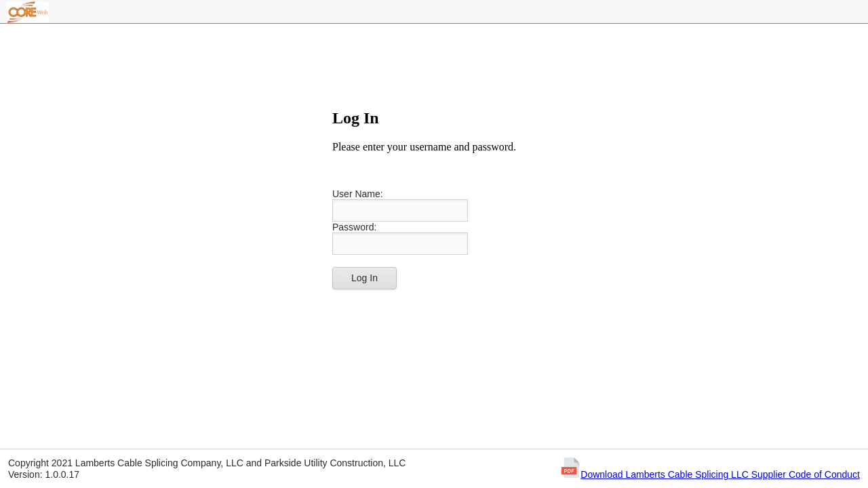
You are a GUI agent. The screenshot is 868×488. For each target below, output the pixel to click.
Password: (354, 227)
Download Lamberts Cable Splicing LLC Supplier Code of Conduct (720, 474)
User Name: (358, 194)
